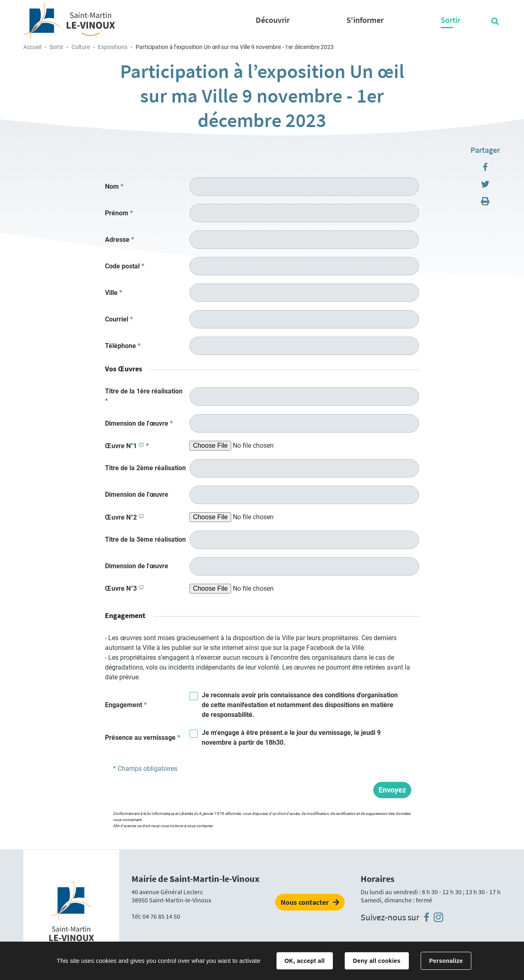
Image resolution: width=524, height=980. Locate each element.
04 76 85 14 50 (161, 916)
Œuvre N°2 (125, 517)
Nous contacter (305, 902)
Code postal (125, 266)
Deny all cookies (377, 961)
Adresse (119, 240)
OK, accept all (305, 961)
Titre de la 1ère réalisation (144, 396)
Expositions (113, 47)
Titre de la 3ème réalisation (145, 539)
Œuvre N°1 (127, 446)
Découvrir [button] (273, 20)
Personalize (446, 961)
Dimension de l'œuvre (139, 423)
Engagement (126, 705)
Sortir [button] (450, 20)
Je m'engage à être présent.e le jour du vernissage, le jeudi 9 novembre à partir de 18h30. (291, 738)
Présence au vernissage (143, 738)
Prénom (119, 213)
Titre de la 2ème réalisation (145, 468)
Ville (114, 293)
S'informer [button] (365, 20)
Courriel (119, 319)
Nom (114, 186)
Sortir (56, 47)
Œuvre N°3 (125, 588)
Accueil (32, 47)
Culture (81, 47)
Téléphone (123, 346)
